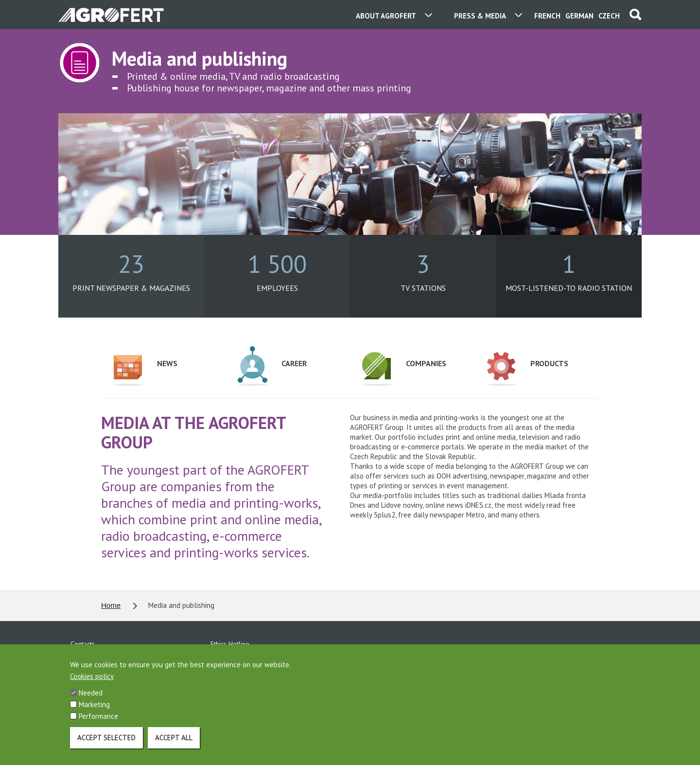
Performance (98, 726)
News (145, 370)
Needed (91, 703)
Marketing (94, 715)
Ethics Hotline (230, 644)
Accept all (174, 748)
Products (527, 369)
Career (272, 366)
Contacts (83, 644)
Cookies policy (92, 686)
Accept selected (106, 748)
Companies (404, 369)
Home (111, 605)
